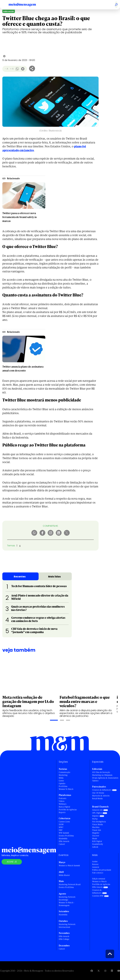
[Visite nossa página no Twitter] (99, 971)
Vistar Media (97, 824)
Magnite (96, 833)
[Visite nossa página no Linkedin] (112, 971)
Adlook (95, 847)
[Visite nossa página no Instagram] (105, 971)
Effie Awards (64, 841)
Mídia (61, 778)
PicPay (95, 819)
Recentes (20, 577)
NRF (61, 830)
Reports (62, 812)
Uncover (96, 836)
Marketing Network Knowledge (67, 898)
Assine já (12, 862)
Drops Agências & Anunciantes (105, 778)
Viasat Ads (97, 830)
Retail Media (97, 798)
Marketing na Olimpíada (102, 775)
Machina (96, 827)
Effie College (64, 939)
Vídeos (62, 801)
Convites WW (98, 896)
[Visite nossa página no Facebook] (92, 971)
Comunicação (64, 772)
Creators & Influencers (102, 790)
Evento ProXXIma (66, 836)
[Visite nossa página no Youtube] (119, 971)
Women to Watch (99, 881)
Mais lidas (54, 577)
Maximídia (63, 838)
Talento (95, 781)
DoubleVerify (98, 844)
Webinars (63, 804)
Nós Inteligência (99, 822)
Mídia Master (64, 875)
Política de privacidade (102, 870)
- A (6, 69)
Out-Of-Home (98, 793)
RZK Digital (97, 841)
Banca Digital (64, 807)
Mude (95, 838)
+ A (12, 69)
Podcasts (62, 798)
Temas (11, 545)
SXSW (61, 824)
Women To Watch (66, 789)
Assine (95, 861)
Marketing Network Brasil (70, 884)
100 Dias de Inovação (101, 772)
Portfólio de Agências (68, 810)
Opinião (62, 783)
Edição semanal (99, 879)
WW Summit (64, 833)
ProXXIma (63, 786)
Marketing (63, 775)
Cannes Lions (64, 822)
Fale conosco (98, 873)
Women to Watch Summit (69, 866)
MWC (61, 827)
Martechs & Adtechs (101, 796)
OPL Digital (97, 813)
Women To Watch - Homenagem (67, 904)
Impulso (96, 816)
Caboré (62, 844)
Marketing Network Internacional (67, 926)
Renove (95, 864)
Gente (61, 781)
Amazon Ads (97, 810)
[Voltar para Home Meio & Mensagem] (26, 5)
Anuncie (96, 867)
